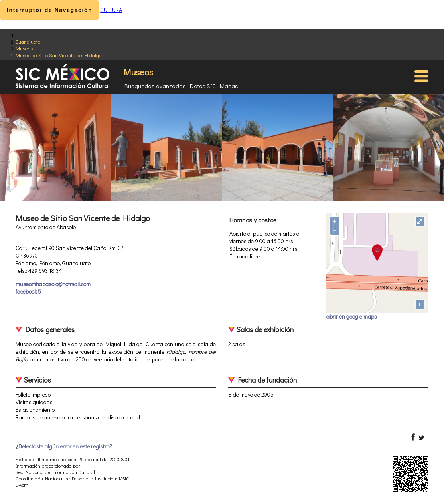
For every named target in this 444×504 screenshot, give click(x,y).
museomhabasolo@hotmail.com (53, 284)
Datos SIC (203, 86)
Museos (24, 48)
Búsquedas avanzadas (155, 86)
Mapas (229, 86)
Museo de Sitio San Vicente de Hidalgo (58, 55)
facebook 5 (28, 291)
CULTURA (111, 10)
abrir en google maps (352, 316)
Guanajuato (28, 41)
